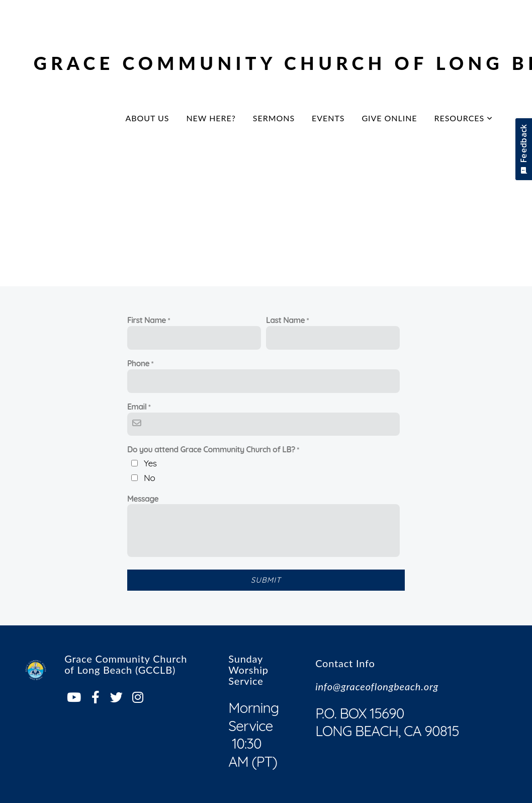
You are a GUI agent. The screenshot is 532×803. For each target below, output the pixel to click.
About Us (147, 118)
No (149, 477)
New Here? (211, 118)
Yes (150, 463)
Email (137, 407)
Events (328, 118)
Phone (138, 363)
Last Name (285, 320)
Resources (464, 118)
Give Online (389, 118)
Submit (266, 580)
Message (143, 499)
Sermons (274, 118)
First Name (147, 320)
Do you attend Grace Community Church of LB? (211, 449)
